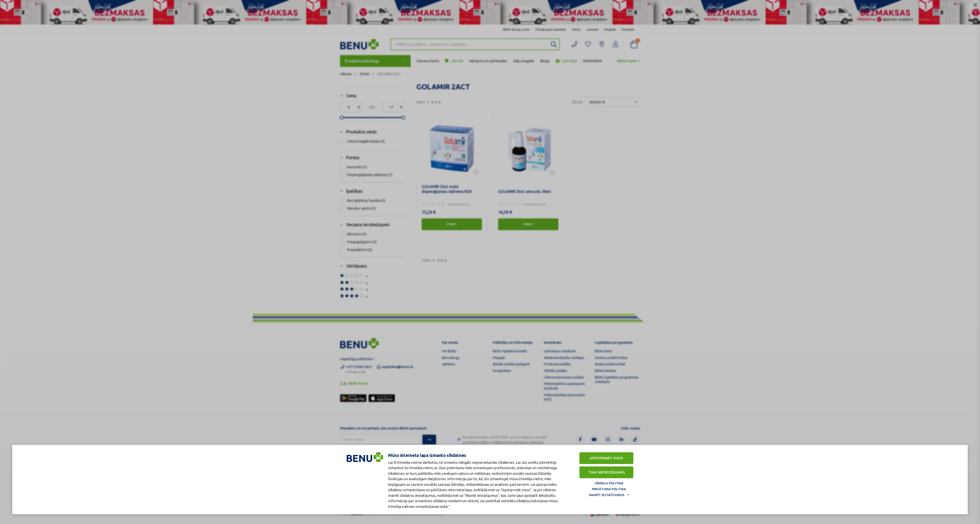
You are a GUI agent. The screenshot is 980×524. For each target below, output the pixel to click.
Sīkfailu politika (609, 483)
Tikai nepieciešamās (606, 472)
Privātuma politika (609, 489)
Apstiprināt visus (606, 458)
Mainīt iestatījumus (607, 495)
